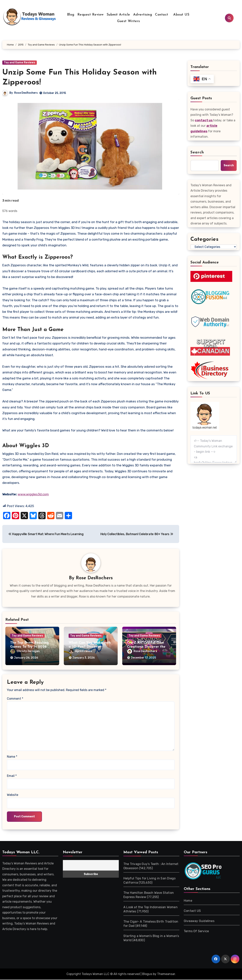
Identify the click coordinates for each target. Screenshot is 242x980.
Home (188, 901)
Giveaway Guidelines (199, 921)
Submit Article (118, 15)
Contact (162, 15)
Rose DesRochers (26, 93)
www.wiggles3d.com (33, 494)
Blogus (147, 974)
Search (197, 152)
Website (13, 795)
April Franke (80, 652)
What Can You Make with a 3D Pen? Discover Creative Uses (90, 647)
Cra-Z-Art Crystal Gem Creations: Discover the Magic (146, 647)
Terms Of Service (196, 931)
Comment (15, 699)
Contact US (192, 911)
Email (12, 776)
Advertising (143, 15)
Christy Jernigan (25, 652)
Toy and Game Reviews (20, 62)
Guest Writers (129, 21)
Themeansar (166, 974)
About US (181, 15)
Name (12, 757)
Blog (71, 15)
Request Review (91, 15)
